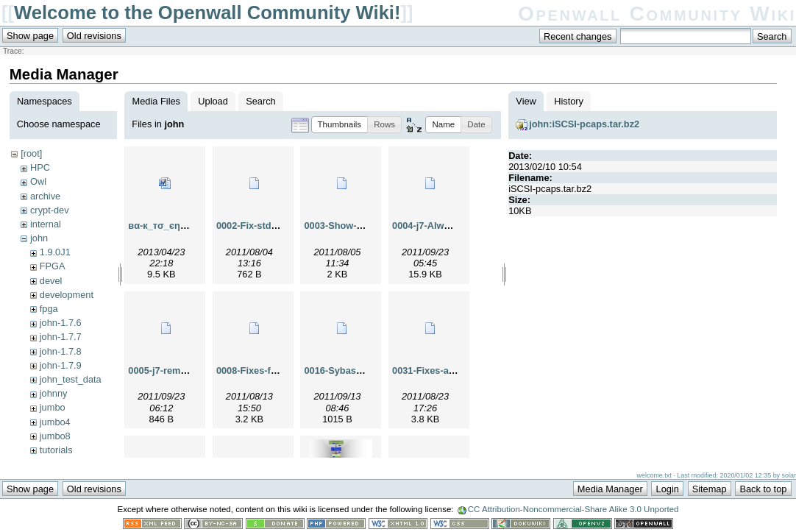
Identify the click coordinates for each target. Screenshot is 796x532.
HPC (40, 167)
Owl (38, 181)
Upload (213, 101)
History (569, 101)
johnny (54, 393)
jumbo (53, 407)
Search (261, 101)
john (39, 238)
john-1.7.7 (61, 337)
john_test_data (71, 379)
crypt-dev (50, 210)
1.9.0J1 (55, 252)
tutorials (56, 450)
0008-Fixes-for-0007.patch (274, 370)
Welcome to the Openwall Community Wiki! (207, 13)
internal (46, 224)
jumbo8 (55, 436)
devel (51, 281)
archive (45, 196)
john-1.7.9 (61, 365)
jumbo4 (55, 422)
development (67, 295)
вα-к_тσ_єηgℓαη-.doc (176, 226)
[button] (340, 125)
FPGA (53, 266)
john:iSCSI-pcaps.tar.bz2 (584, 124)
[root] (31, 153)
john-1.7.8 (61, 351)
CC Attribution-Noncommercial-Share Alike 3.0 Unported (573, 509)
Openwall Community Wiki (657, 14)
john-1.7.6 (61, 323)
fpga (49, 309)
